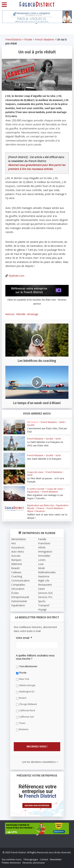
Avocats (16, 556)
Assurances (18, 547)
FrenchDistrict (13, 39)
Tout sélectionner (28, 666)
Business (24, 729)
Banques (16, 560)
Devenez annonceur (34, 863)
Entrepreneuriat (20, 597)
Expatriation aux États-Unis (41, 505)
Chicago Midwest (28, 704)
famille (22, 314)
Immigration (45, 552)
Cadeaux (16, 572)
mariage (34, 314)
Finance (40, 508)
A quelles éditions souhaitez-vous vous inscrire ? (35, 657)
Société (31, 425)
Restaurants (45, 585)
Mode (41, 568)
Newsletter (56, 859)
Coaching (17, 576)
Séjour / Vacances (36, 511)
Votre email (24, 638)
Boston (23, 698)
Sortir (58, 439)
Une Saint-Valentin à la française (44, 459)
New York (24, 679)
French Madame (45, 39)
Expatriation (33, 492)
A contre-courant (36, 489)
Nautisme (44, 576)
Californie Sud (26, 717)
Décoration (18, 589)
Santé (62, 422)
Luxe (41, 564)
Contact (44, 859)
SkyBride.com (16, 276)
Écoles (15, 593)
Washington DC (27, 691)
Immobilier (44, 556)
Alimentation (19, 539)
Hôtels (42, 547)
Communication (20, 580)
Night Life (44, 580)
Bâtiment (17, 564)
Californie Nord (27, 710)
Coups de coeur (35, 472)
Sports (42, 601)
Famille (42, 539)
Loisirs (42, 560)
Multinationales (47, 572)
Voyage (42, 609)
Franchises (44, 543)
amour (11, 314)
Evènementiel (19, 601)
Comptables (18, 585)
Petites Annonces (11, 863)
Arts (14, 543)
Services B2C (46, 593)
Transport (44, 605)
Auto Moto (18, 552)
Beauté (15, 568)
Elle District (33, 422)
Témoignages (31, 859)
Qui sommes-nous (12, 859)
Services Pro (45, 597)
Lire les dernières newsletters (40, 762)
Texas (22, 723)
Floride (28, 39)
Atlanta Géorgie (27, 685)
